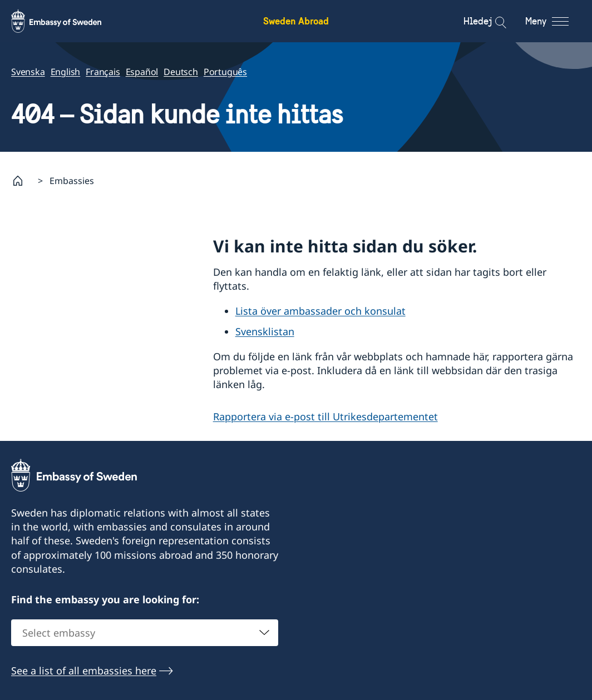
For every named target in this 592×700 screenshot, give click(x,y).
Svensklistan (265, 331)
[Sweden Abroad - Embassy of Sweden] (67, 21)
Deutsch (181, 72)
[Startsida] (22, 181)
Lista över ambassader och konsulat (320, 311)
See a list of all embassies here (84, 671)
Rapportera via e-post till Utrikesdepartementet (325, 416)
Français (103, 72)
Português (225, 72)
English (66, 72)
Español (142, 72)
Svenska (28, 72)
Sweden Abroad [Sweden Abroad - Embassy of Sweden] (296, 21)
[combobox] (145, 633)
